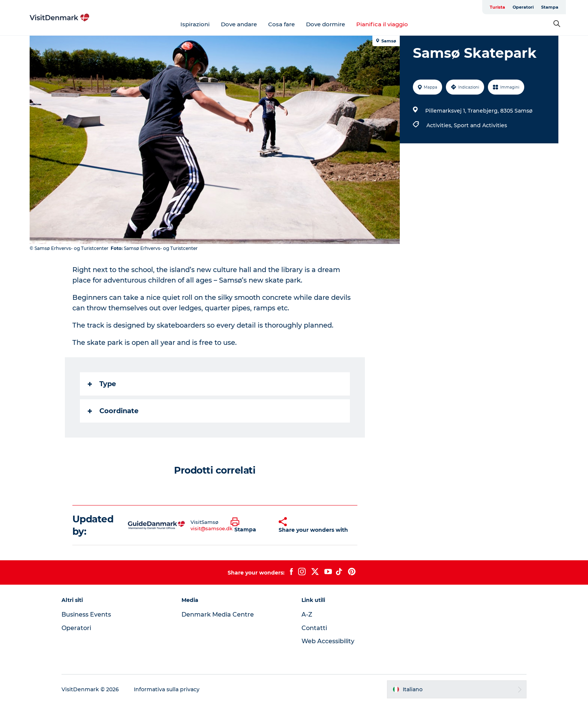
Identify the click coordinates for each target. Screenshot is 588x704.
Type (102, 384)
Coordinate (113, 411)
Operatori (523, 7)
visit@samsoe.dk (211, 528)
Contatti (314, 628)
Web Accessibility (328, 641)
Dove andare (239, 24)
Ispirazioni (195, 24)
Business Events (86, 614)
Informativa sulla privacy (167, 689)
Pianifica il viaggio (382, 24)
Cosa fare (281, 24)
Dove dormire (325, 24)
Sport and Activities (480, 125)
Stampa (550, 7)
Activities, (440, 125)
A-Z (307, 614)
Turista (497, 7)
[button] (249, 525)
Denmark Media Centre (218, 614)
